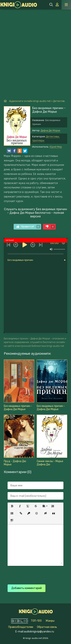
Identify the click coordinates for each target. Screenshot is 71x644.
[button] (12, 506)
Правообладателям (21, 627)
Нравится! (28, 227)
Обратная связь (47, 627)
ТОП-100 (36, 621)
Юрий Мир (56, 147)
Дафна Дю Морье (50, 130)
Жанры (50, 621)
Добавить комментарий (27, 588)
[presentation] (36, 573)
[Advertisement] (35, 47)
